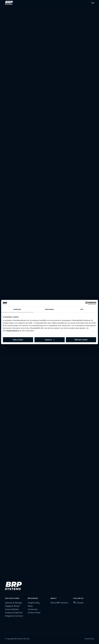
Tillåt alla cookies (81, 340)
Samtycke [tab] (17, 309)
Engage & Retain (12, 606)
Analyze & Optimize (14, 613)
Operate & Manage (13, 603)
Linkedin (78, 603)
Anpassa (50, 340)
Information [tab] (49, 309)
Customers (33, 609)
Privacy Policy (89, 639)
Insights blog (34, 603)
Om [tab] (82, 309)
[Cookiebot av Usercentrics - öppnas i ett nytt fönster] (87, 303)
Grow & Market (12, 609)
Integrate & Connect (14, 616)
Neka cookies (18, 340)
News (30, 606)
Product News (34, 613)
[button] (93, 3)
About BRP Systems (59, 603)
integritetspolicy (12, 331)
